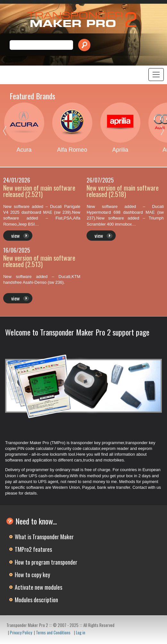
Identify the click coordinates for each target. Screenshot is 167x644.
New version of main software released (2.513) (39, 261)
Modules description (36, 600)
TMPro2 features (33, 549)
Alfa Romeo (72, 150)
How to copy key (32, 575)
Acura (24, 150)
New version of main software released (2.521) (39, 191)
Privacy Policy (21, 633)
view (15, 236)
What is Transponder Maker (44, 537)
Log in (81, 633)
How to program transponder (46, 562)
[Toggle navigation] (156, 75)
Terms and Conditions (53, 633)
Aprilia (120, 150)
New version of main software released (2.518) (123, 191)
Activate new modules (38, 587)
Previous (10, 132)
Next (157, 132)
